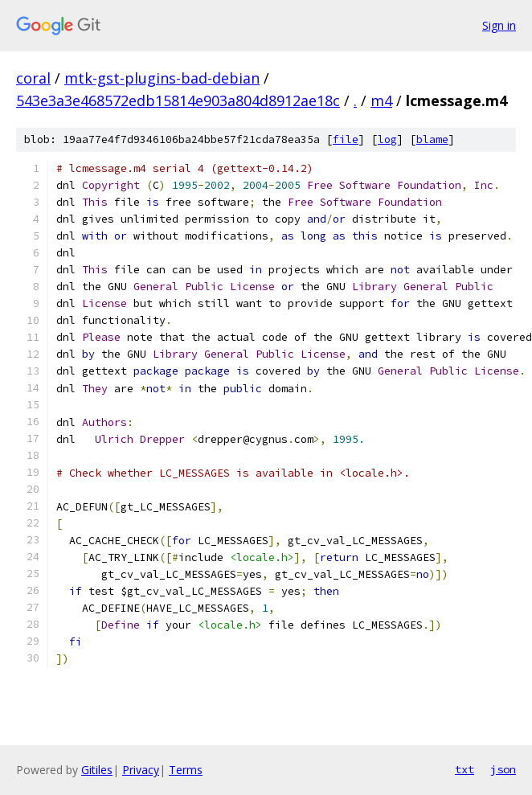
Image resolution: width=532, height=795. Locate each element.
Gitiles (97, 770)
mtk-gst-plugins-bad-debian (162, 78)
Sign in (499, 25)
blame (432, 139)
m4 (381, 100)
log (387, 139)
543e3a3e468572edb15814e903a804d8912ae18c (178, 100)
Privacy (141, 770)
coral (33, 78)
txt (464, 769)
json (503, 769)
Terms (186, 770)
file (346, 139)
